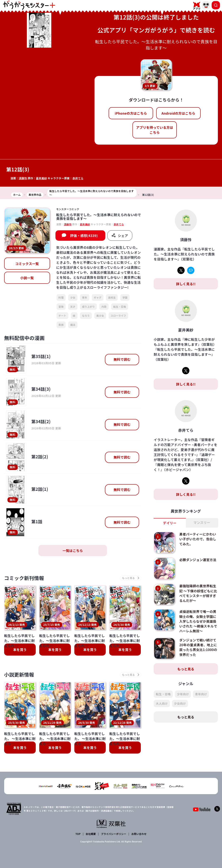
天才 (73, 307)
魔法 (73, 325)
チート (62, 316)
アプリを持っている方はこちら (155, 130)
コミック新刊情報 (24, 578)
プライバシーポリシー (113, 834)
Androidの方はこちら (178, 113)
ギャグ (98, 297)
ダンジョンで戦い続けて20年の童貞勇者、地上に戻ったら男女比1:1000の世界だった (198, 646)
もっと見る (186, 668)
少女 (73, 297)
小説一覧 (27, 278)
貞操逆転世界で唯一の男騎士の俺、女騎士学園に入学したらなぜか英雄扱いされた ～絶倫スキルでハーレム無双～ (198, 621)
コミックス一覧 (27, 264)
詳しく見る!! (186, 284)
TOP (78, 834)
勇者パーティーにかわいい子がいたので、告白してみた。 (198, 539)
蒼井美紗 (41, 178)
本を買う (20, 650)
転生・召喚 (120, 307)
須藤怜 (23, 178)
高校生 (112, 297)
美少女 (100, 316)
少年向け (183, 693)
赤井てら (78, 178)
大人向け (162, 702)
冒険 (61, 307)
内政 (104, 307)
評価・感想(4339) (84, 236)
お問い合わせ (139, 834)
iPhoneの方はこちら (131, 113)
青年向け (201, 693)
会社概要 (91, 834)
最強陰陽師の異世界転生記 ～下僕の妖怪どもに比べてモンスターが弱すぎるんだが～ (198, 593)
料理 (61, 297)
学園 (125, 297)
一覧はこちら (73, 551)
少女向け (180, 702)
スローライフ (118, 316)
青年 (85, 297)
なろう (86, 316)
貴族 (61, 325)
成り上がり (88, 307)
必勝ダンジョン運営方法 (198, 560)
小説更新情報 (19, 675)
